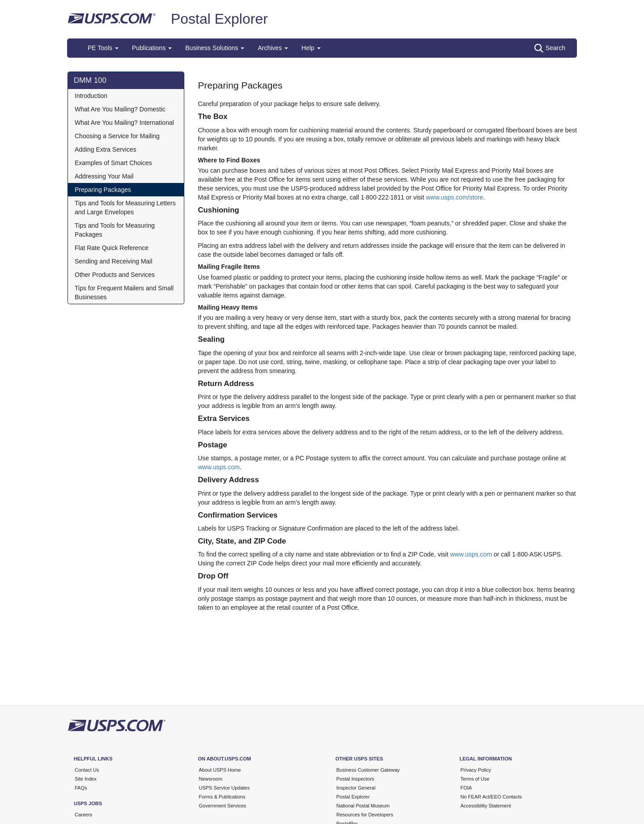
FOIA (466, 788)
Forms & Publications (222, 797)
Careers (83, 815)
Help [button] (311, 48)
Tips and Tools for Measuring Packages (115, 230)
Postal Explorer (219, 19)
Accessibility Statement (486, 806)
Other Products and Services (115, 275)
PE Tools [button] (103, 48)
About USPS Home (220, 770)
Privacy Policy (476, 770)
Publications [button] (152, 48)
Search (550, 48)
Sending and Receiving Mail (114, 261)
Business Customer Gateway (368, 770)
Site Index (86, 779)
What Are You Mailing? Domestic (120, 109)
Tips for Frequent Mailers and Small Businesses (124, 293)
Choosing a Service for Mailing (117, 136)
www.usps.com (219, 467)
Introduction (91, 96)
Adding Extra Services (106, 149)
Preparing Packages (103, 190)
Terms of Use (475, 779)
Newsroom (211, 779)
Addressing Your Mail (104, 176)
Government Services (223, 806)
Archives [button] (273, 48)
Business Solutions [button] (215, 48)
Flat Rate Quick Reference (112, 248)
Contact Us (87, 770)
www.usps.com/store (454, 197)
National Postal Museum (363, 806)
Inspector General (356, 788)
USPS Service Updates (225, 788)
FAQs (81, 788)
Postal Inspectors (355, 779)
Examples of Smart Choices (113, 163)
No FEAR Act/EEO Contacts (491, 797)
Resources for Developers (365, 815)
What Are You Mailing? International (124, 123)
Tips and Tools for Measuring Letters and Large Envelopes (125, 208)
